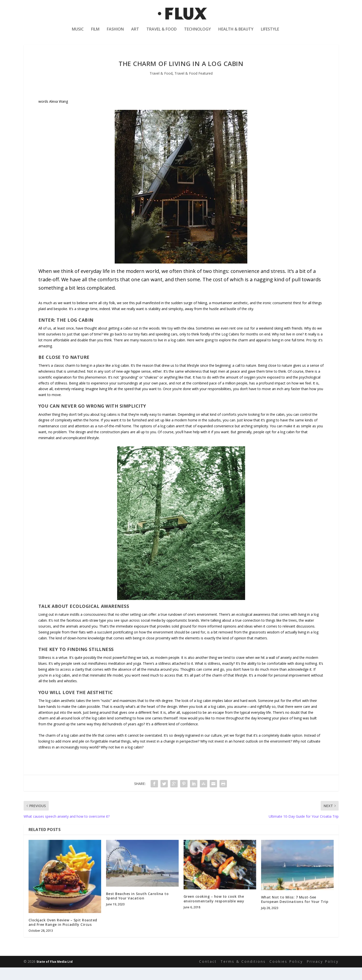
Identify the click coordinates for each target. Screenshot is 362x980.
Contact (208, 974)
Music (78, 33)
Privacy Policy (323, 974)
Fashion (115, 33)
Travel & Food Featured (194, 86)
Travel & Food (162, 33)
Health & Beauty (236, 33)
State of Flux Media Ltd (55, 974)
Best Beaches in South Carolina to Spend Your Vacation (137, 908)
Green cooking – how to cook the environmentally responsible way (214, 911)
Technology (197, 33)
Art (135, 33)
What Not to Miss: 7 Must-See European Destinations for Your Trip (295, 912)
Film (95, 33)
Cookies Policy (286, 974)
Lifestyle (270, 33)
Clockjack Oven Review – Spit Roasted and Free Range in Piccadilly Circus (63, 935)
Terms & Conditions (243, 974)
